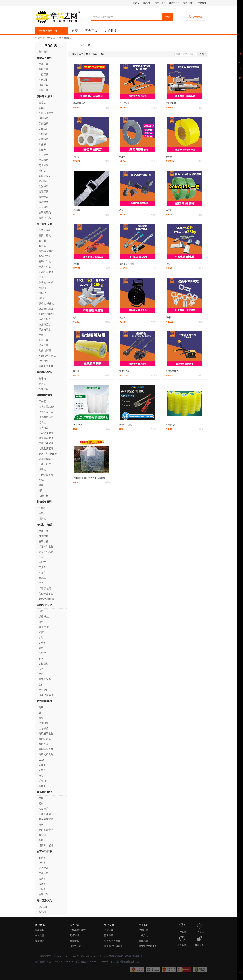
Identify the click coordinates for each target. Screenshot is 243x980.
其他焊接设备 (46, 475)
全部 (88, 45)
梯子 (41, 583)
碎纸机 (42, 298)
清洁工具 (43, 192)
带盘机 (122, 317)
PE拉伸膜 (77, 425)
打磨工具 (43, 74)
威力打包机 (124, 103)
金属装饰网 (45, 814)
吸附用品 (43, 207)
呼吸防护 (43, 160)
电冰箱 (42, 379)
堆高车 (42, 573)
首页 (75, 31)
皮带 (41, 674)
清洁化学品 (45, 218)
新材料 (42, 912)
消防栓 (42, 422)
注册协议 (40, 941)
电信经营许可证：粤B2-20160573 (52, 956)
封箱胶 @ (170, 425)
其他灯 (42, 786)
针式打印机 (45, 267)
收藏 (95, 54)
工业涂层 (43, 873)
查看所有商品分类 (47, 31)
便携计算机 (45, 235)
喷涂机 (42, 108)
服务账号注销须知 (113, 946)
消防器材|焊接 (45, 395)
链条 (41, 684)
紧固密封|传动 (45, 605)
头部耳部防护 (46, 113)
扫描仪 (42, 293)
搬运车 (42, 578)
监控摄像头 (45, 176)
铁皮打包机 (124, 371)
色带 (41, 335)
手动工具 (43, 64)
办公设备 (111, 31)
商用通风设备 (46, 734)
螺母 (41, 622)
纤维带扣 (77, 210)
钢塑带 (169, 210)
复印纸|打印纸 (46, 314)
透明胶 (76, 371)
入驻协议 (109, 930)
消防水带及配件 (47, 407)
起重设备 (43, 85)
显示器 (42, 241)
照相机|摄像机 (46, 303)
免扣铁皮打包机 (173, 371)
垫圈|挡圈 (44, 627)
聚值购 (128, 956)
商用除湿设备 (46, 749)
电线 (41, 707)
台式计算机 (45, 230)
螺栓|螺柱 (44, 616)
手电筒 (42, 781)
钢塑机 (76, 264)
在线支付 (40, 935)
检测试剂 (43, 894)
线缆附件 (43, 723)
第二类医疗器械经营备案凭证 (124, 962)
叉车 (41, 557)
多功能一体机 (46, 282)
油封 (41, 658)
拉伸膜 (76, 157)
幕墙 (41, 840)
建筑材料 (43, 907)
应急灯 (42, 770)
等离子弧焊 (45, 464)
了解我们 (143, 930)
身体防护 (43, 129)
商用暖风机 (45, 739)
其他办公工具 (46, 366)
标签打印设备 (46, 547)
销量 (88, 54)
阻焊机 (42, 469)
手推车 (42, 562)
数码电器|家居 (45, 372)
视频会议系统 (46, 309)
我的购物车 (189, 3)
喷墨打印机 (45, 261)
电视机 (42, 384)
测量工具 (43, 90)
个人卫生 (43, 155)
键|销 (41, 632)
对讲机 (42, 171)
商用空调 (43, 744)
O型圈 (42, 643)
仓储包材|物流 (64, 38)
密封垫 (42, 653)
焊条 (41, 480)
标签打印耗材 (46, 552)
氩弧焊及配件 (46, 443)
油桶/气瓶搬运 (46, 599)
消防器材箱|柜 (46, 417)
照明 (41, 713)
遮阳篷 (42, 835)
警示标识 (43, 181)
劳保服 (42, 144)
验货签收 (74, 941)
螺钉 (41, 611)
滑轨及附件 (45, 679)
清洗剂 (42, 879)
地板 (41, 824)
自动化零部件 (46, 695)
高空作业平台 (46, 594)
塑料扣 (169, 317)
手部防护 (43, 124)
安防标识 (43, 165)
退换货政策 (75, 946)
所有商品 (43, 52)
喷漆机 (42, 103)
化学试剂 (44, 868)
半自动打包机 (79, 103)
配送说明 (74, 935)
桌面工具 (43, 345)
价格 (102, 54)
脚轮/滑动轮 (45, 588)
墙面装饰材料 (46, 819)
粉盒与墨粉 (45, 324)
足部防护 (43, 134)
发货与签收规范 (78, 930)
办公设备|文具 (45, 224)
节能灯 (42, 765)
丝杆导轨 (43, 690)
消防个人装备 (46, 412)
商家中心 (174, 3)
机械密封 (43, 664)
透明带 (169, 157)
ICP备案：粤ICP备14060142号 (86, 956)
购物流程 (40, 930)
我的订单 (160, 3)
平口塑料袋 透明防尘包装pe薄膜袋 (89, 478)
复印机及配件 (46, 272)
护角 (121, 210)
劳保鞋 (42, 150)
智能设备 (43, 389)
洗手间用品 (45, 212)
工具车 (42, 567)
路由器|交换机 (46, 251)
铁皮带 (122, 157)
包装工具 (43, 531)
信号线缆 (43, 728)
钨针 (41, 490)
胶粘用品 (43, 361)
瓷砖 (41, 798)
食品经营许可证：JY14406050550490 (54, 962)
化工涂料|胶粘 (45, 851)
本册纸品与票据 (47, 356)
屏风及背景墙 (46, 830)
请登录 (136, 3)
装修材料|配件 (45, 792)
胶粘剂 (42, 863)
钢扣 (75, 317)
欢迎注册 (147, 3)
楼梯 (41, 803)
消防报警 (43, 428)
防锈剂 (42, 884)
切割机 (42, 518)
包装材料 (43, 536)
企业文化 (143, 935)
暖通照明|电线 (45, 701)
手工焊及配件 (46, 433)
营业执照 (202, 3)
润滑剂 (42, 858)
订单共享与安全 (112, 941)
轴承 (41, 669)
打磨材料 (43, 80)
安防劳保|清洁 (45, 96)
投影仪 (42, 288)
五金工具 (91, 31)
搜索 (168, 17)
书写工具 (43, 340)
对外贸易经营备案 (148, 946)
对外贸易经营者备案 (113, 956)
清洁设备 (43, 197)
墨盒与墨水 (45, 330)
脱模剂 (42, 889)
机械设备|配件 (45, 502)
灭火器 (42, 401)
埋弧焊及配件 (46, 438)
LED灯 (42, 760)
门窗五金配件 (46, 845)
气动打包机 (171, 103)
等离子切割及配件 (48, 454)
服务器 (42, 246)
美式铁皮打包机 (127, 264)
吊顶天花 (43, 809)
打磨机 (42, 508)
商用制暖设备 (46, 754)
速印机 (42, 277)
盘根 (41, 648)
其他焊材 (43, 496)
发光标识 (43, 186)
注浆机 (42, 513)
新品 (81, 54)
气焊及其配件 (46, 448)
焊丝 (41, 485)
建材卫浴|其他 (45, 900)
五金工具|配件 (45, 58)
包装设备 (43, 541)
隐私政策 (109, 935)
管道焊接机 (45, 459)
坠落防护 (43, 139)
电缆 (41, 718)
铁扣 (168, 264)
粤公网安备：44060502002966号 (92, 962)
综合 (74, 54)
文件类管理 (45, 350)
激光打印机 (45, 256)
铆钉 (41, 637)
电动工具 (43, 69)
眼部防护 (43, 118)
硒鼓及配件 (45, 319)
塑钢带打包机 (126, 425)
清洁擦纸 (43, 202)
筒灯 (41, 775)
